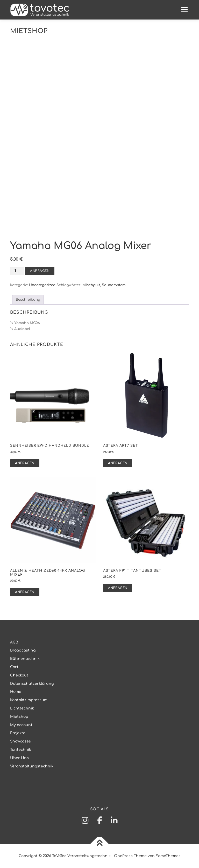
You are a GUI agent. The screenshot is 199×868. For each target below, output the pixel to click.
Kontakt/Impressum (29, 700)
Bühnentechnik (25, 659)
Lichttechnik (22, 708)
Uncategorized (42, 285)
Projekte (18, 733)
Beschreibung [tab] (28, 300)
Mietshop (19, 717)
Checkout (19, 675)
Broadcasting (23, 650)
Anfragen (40, 271)
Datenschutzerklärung (32, 684)
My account (21, 725)
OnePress (123, 856)
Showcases (20, 741)
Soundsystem (114, 285)
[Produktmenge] (17, 271)
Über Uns (19, 758)
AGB (14, 642)
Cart (14, 667)
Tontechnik (21, 750)
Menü (184, 10)
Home (16, 692)
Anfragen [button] (25, 463)
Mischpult (91, 285)
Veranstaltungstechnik (32, 766)
